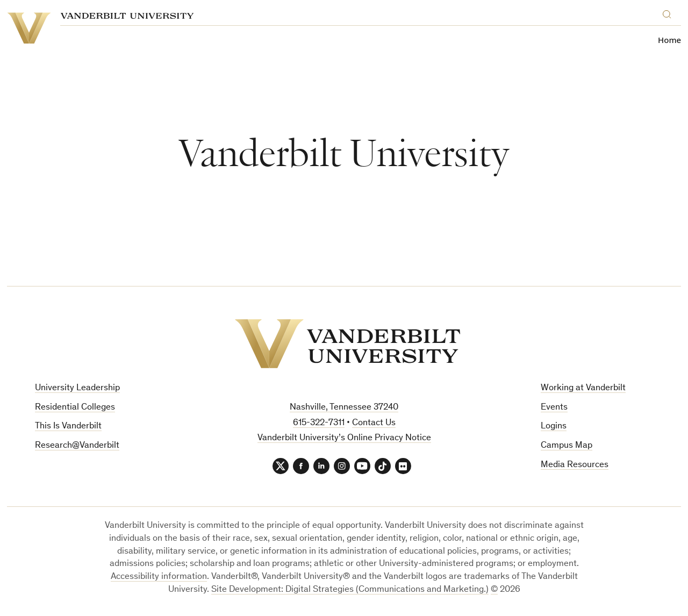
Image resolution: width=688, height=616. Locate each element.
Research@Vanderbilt (77, 446)
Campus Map (567, 446)
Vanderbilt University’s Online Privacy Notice (344, 438)
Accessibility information (159, 577)
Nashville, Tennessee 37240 (344, 408)
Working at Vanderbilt (583, 388)
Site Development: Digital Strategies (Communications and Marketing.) (350, 590)
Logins (554, 427)
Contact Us (374, 423)
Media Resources (575, 465)
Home (669, 40)
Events (554, 408)
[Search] (669, 13)
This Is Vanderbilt (68, 427)
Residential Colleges (75, 408)
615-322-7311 (319, 423)
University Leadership (77, 388)
